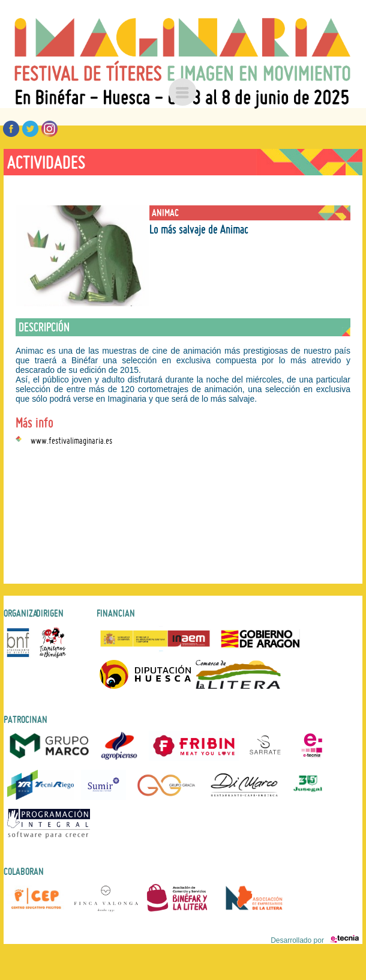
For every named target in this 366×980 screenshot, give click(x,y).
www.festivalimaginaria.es (71, 439)
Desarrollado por (315, 940)
